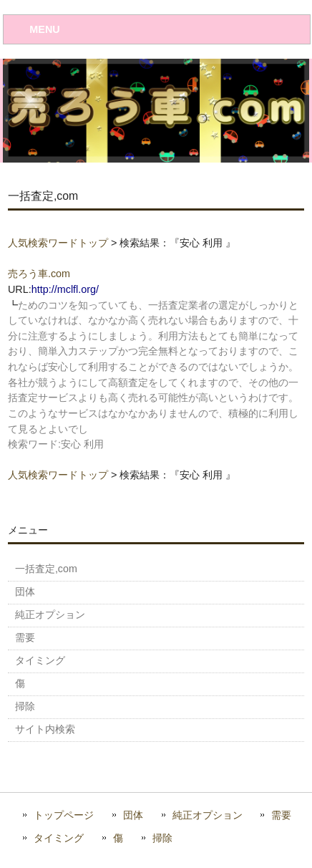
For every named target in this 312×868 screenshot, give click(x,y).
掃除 (162, 838)
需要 (281, 815)
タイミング (59, 838)
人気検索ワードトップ (58, 243)
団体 (133, 815)
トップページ (64, 815)
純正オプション (208, 815)
